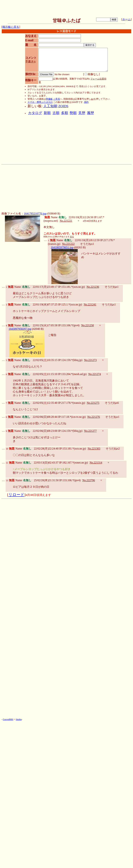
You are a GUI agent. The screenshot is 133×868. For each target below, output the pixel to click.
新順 (47, 113)
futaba (19, 719)
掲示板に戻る (11, 27)
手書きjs (30, 61)
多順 (65, 113)
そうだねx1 (87, 244)
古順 (56, 113)
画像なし (92, 74)
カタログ (35, 113)
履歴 (91, 113)
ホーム (127, 19)
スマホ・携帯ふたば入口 (40, 102)
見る (72, 237)
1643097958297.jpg (20, 329)
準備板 (49, 99)
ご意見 (57, 99)
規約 (86, 102)
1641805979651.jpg (62, 247)
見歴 (82, 113)
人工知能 (50, 106)
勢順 (73, 113)
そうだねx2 (113, 449)
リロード (16, 495)
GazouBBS (8, 719)
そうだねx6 (112, 403)
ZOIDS (63, 106)
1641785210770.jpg (35, 214)
